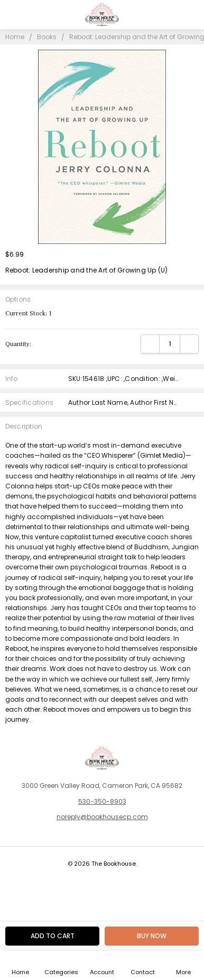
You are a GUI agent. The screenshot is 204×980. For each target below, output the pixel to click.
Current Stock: (29, 314)
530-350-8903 (102, 801)
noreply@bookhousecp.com (102, 817)
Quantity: (18, 344)
